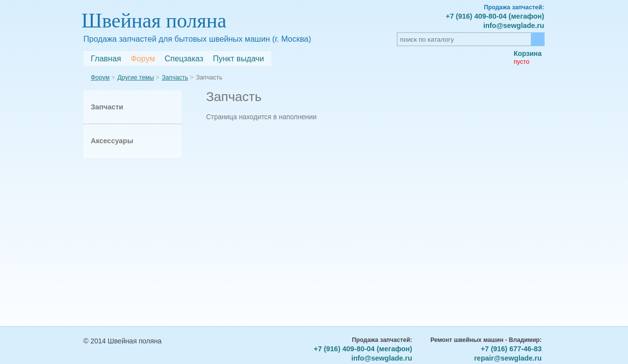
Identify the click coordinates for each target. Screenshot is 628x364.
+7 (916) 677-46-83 (511, 349)
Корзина (528, 53)
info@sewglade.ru (514, 26)
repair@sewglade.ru (508, 358)
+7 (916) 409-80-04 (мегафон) (495, 16)
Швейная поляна (154, 21)
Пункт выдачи (238, 58)
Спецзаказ (184, 58)
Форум (143, 58)
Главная (106, 58)
